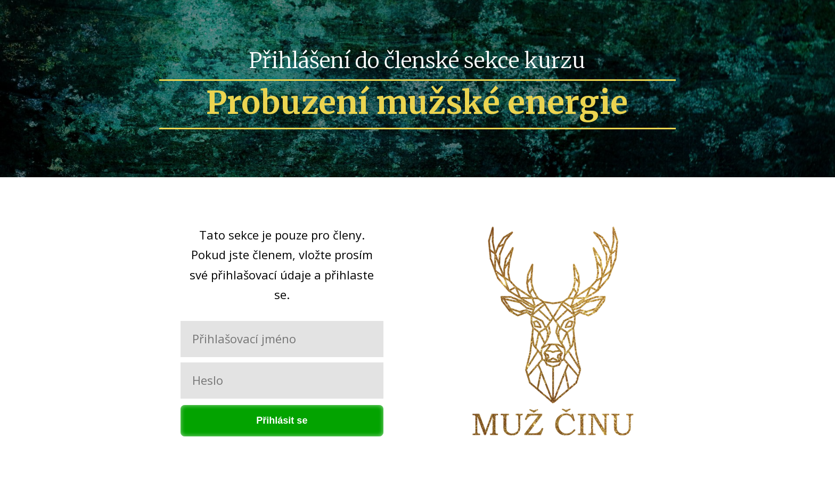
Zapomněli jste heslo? (282, 450)
